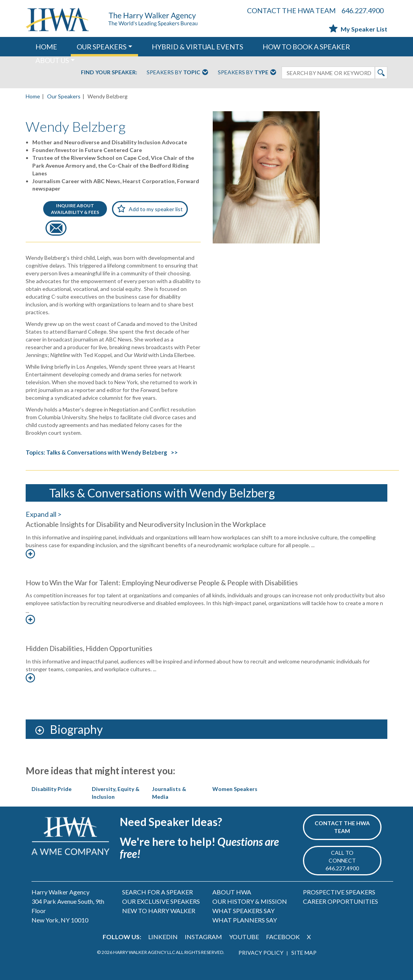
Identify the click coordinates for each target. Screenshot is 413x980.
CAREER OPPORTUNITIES (340, 901)
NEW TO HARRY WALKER (159, 911)
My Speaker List (358, 29)
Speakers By (177, 73)
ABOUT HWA (232, 892)
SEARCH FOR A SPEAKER (157, 892)
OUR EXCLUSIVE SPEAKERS (161, 901)
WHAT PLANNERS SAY (245, 920)
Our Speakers (64, 96)
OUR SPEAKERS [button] (101, 47)
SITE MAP (304, 953)
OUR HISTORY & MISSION (250, 901)
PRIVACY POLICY (261, 953)
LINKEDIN (163, 937)
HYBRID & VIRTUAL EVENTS (197, 47)
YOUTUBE (244, 937)
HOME (46, 47)
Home (33, 96)
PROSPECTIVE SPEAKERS (339, 892)
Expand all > (44, 514)
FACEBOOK (283, 937)
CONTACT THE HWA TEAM (291, 10)
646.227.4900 (362, 10)
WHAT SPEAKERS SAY (243, 911)
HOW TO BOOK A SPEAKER (306, 47)
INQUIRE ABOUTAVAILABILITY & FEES (75, 209)
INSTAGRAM (203, 937)
